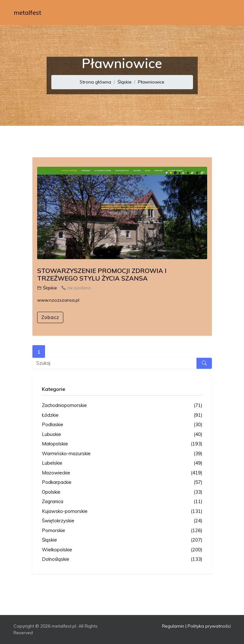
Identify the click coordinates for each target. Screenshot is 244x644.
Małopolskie (122, 444)
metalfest (27, 12)
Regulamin (173, 626)
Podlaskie (122, 425)
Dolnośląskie (122, 559)
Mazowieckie (122, 473)
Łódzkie (122, 415)
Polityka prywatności (209, 626)
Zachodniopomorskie (122, 406)
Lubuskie (122, 435)
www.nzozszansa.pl (58, 300)
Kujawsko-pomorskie (122, 511)
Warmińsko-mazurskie (122, 454)
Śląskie (125, 82)
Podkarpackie (122, 482)
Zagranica (122, 502)
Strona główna (95, 82)
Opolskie (122, 492)
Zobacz (50, 317)
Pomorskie (122, 531)
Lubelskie (122, 463)
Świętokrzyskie (122, 521)
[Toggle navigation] (222, 13)
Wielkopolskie (122, 550)
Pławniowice (151, 82)
